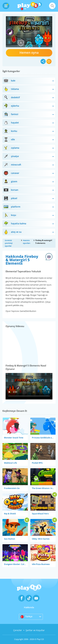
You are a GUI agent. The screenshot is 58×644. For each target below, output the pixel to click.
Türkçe (26, 617)
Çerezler (18, 630)
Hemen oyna (29, 53)
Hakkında (29, 607)
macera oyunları (27, 242)
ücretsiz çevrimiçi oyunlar (9, 243)
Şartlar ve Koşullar (35, 630)
